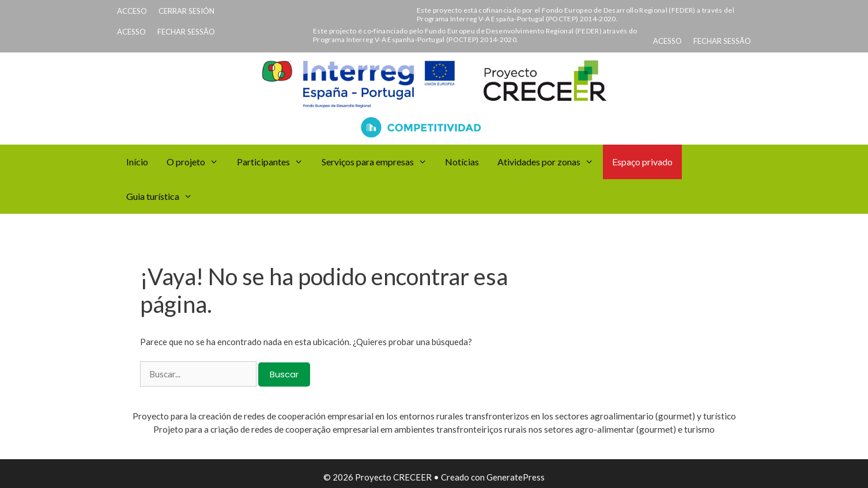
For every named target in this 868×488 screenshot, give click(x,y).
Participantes (275, 162)
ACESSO (131, 32)
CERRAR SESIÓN (186, 11)
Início (137, 162)
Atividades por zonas (550, 162)
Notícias (462, 162)
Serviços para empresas (379, 162)
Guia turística (164, 196)
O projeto (197, 162)
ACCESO (132, 11)
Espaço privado (642, 162)
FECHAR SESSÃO (186, 32)
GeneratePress (516, 477)
